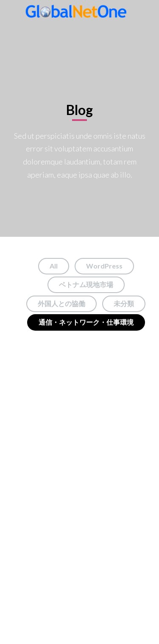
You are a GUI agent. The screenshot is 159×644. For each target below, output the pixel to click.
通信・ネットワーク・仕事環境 (86, 322)
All (54, 266)
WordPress (104, 266)
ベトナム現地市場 (86, 284)
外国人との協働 (61, 303)
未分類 (124, 303)
